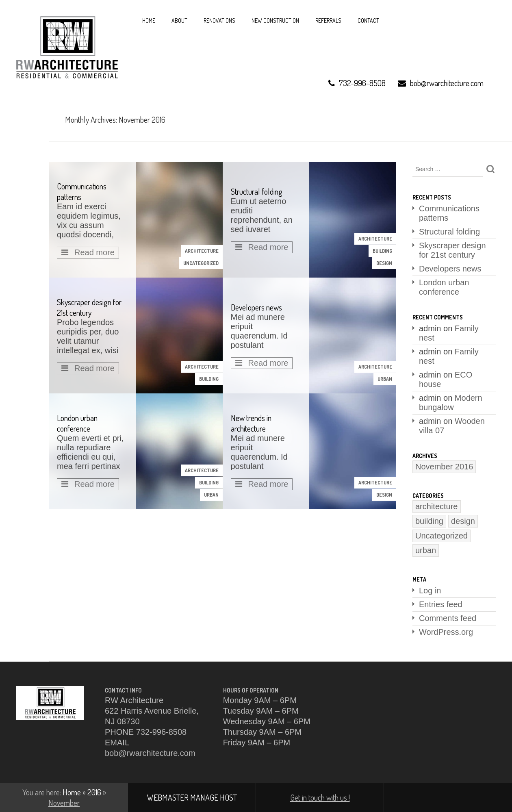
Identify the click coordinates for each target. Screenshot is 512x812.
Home (72, 792)
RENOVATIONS (219, 21)
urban (385, 379)
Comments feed (448, 618)
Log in (430, 591)
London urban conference (444, 287)
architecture (202, 251)
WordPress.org (446, 632)
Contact (368, 21)
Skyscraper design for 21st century (452, 250)
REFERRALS (328, 21)
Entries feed (441, 604)
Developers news (450, 269)
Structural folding (449, 232)
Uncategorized (201, 263)
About (179, 21)
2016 (94, 792)
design (384, 263)
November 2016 (444, 467)
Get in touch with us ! (320, 797)
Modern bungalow (451, 403)
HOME (149, 21)
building (382, 251)
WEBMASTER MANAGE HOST (192, 797)
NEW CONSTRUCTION (275, 21)
